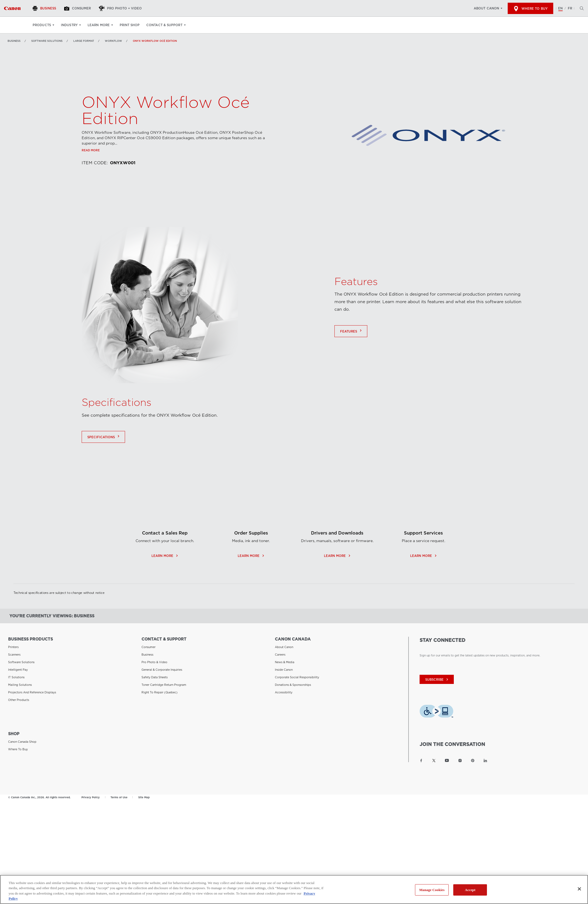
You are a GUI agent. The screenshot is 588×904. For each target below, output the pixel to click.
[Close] (579, 889)
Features (352, 337)
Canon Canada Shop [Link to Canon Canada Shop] (22, 742)
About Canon (486, 8)
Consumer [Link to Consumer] (148, 647)
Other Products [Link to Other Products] (19, 700)
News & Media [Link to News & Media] (285, 662)
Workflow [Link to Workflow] (113, 41)
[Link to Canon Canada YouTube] (447, 761)
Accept (470, 890)
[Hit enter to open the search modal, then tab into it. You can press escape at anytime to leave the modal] (580, 8)
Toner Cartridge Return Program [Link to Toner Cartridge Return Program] (164, 685)
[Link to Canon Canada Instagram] (460, 761)
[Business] (45, 8)
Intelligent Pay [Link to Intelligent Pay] (18, 670)
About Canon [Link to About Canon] (284, 647)
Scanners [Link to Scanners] (14, 655)
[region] (294, 889)
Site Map (144, 797)
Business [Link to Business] (14, 41)
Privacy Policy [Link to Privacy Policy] (91, 797)
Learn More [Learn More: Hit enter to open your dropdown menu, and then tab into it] (99, 25)
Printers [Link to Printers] (13, 647)
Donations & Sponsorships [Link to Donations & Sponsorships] (293, 685)
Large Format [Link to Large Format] (84, 41)
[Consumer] (78, 8)
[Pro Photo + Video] (121, 8)
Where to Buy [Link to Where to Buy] (18, 749)
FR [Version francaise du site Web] (570, 8)
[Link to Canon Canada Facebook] (421, 761)
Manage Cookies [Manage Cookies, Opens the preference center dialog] (432, 890)
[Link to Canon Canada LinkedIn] (485, 761)
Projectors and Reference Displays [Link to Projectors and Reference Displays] (32, 692)
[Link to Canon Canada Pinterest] (473, 761)
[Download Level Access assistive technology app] (436, 712)
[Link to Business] (12, 8)
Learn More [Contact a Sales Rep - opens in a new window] (165, 586)
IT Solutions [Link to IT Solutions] (16, 677)
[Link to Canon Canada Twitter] (434, 761)
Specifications (104, 443)
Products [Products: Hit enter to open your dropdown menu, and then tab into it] (42, 25)
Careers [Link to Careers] (280, 655)
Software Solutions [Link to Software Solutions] (47, 41)
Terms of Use (119, 797)
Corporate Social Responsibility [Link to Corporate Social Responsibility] (297, 677)
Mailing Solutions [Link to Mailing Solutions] (20, 685)
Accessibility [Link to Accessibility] (284, 692)
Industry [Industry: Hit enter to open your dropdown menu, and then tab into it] (69, 25)
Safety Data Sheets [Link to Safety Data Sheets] (155, 677)
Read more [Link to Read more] (91, 150)
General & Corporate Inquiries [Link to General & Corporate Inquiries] (162, 670)
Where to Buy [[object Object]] (530, 9)
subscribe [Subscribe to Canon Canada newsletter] (437, 680)
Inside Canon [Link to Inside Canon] (284, 670)
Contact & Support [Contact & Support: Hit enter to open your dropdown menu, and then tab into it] (164, 25)
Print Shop (130, 25)
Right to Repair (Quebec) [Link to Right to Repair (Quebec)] (160, 692)
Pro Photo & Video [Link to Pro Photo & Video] (154, 662)
